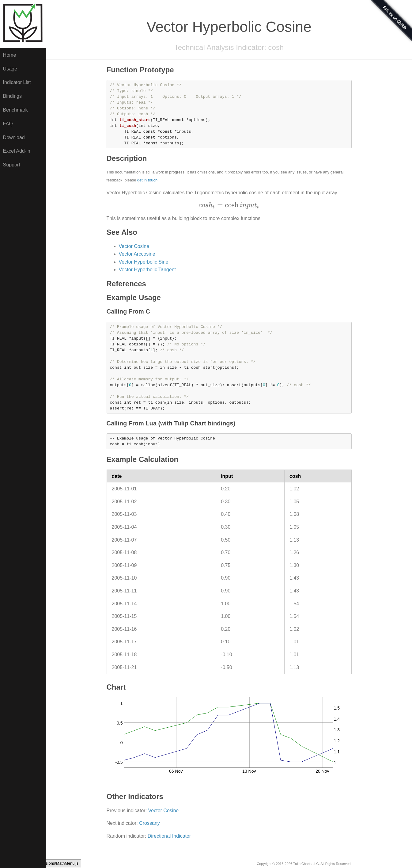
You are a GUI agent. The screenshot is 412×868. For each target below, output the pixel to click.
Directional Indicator (169, 836)
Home (10, 55)
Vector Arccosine (137, 254)
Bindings (12, 96)
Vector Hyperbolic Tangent (147, 270)
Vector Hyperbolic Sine (144, 262)
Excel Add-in (17, 151)
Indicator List (17, 82)
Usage (10, 69)
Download (14, 137)
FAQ (8, 124)
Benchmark (15, 110)
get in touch (147, 180)
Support (12, 165)
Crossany (149, 823)
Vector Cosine (134, 246)
